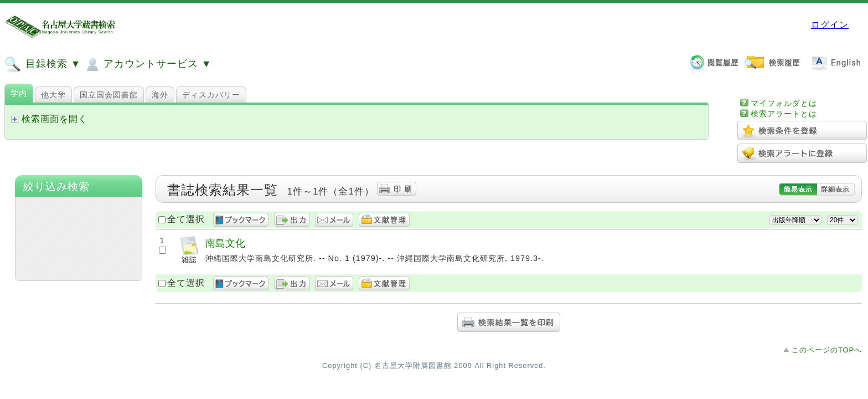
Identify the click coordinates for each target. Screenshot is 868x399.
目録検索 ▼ (43, 64)
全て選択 (186, 219)
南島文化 (225, 243)
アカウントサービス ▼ (148, 64)
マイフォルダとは (784, 103)
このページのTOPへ (827, 350)
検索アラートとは (784, 114)
